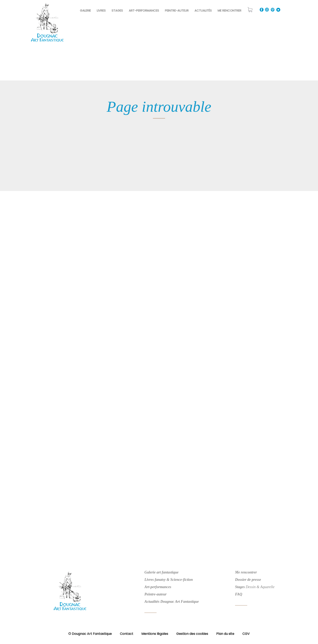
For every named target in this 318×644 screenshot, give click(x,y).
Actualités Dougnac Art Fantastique (172, 602)
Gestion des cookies (192, 634)
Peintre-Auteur (177, 10)
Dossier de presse (248, 580)
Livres (101, 10)
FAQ (239, 594)
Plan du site (225, 634)
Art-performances (158, 587)
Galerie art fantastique (161, 572)
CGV (246, 634)
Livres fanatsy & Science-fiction (169, 580)
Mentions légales (155, 634)
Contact (127, 634)
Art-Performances (144, 10)
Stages (117, 10)
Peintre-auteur (155, 594)
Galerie (85, 10)
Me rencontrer (229, 10)
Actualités (203, 10)
